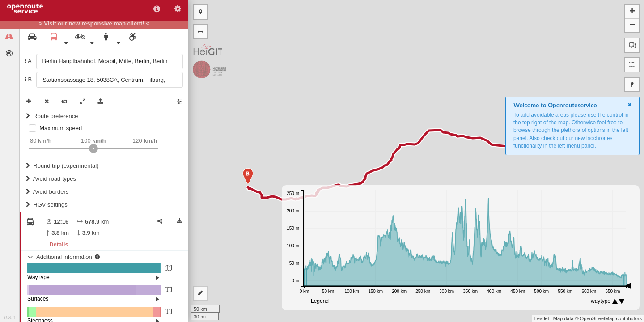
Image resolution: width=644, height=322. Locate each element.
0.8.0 (9, 318)
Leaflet (542, 318)
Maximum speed (61, 128)
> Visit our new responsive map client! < (94, 24)
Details (59, 244)
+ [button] (632, 12)
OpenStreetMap (597, 318)
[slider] (93, 148)
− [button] (632, 25)
